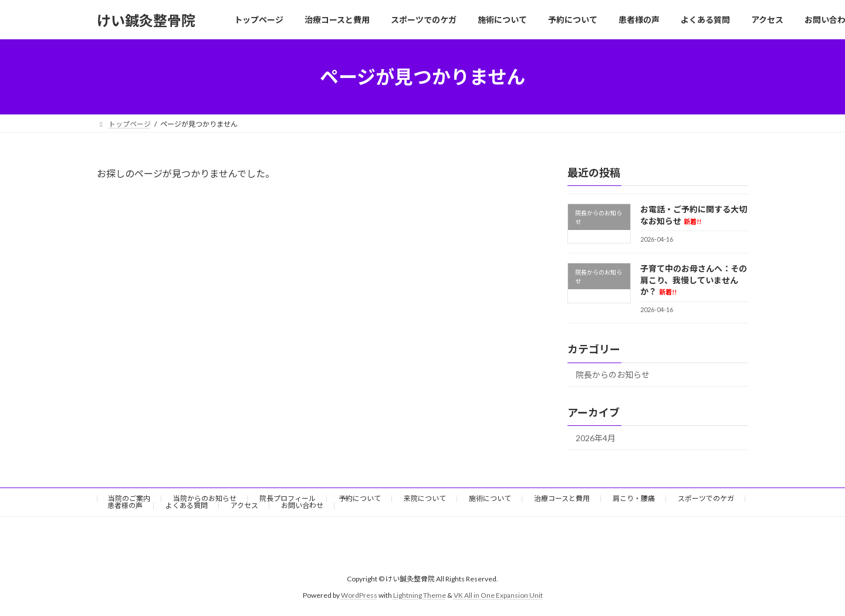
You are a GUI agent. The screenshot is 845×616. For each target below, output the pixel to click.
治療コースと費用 (562, 498)
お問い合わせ (302, 505)
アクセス (244, 505)
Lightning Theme (420, 596)
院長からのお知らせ (613, 375)
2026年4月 (596, 438)
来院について (425, 498)
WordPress (359, 596)
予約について (360, 498)
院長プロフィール (288, 498)
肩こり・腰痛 (634, 498)
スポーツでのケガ (706, 498)
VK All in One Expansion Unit (498, 596)
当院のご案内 (129, 498)
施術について (490, 498)
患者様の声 (125, 505)
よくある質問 (187, 505)
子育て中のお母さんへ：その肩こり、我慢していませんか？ (694, 280)
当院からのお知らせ (205, 498)
